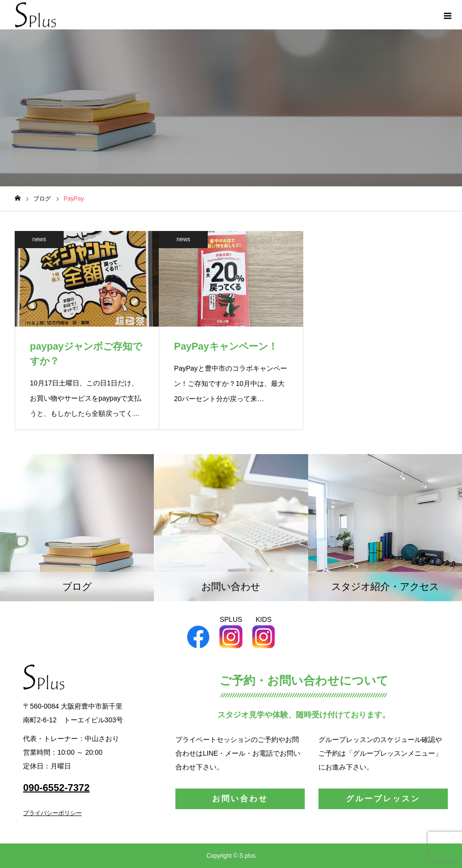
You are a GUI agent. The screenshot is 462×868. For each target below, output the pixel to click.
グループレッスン (383, 799)
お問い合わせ (240, 799)
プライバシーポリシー (52, 813)
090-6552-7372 (56, 788)
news (39, 239)
